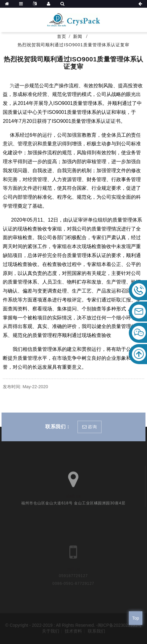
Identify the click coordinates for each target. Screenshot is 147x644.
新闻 (78, 36)
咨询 (92, 427)
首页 (62, 36)
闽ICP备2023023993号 (120, 625)
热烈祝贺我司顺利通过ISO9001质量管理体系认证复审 (73, 45)
